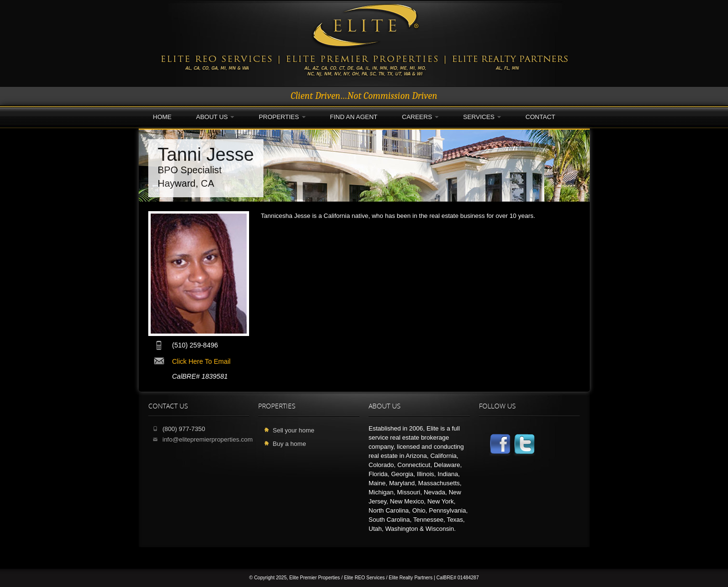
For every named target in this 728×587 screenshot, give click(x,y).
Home (162, 117)
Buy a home (289, 444)
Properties (282, 117)
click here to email (202, 361)
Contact (540, 117)
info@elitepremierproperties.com (208, 439)
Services (482, 117)
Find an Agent (354, 117)
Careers (420, 117)
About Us (215, 117)
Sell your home (293, 430)
